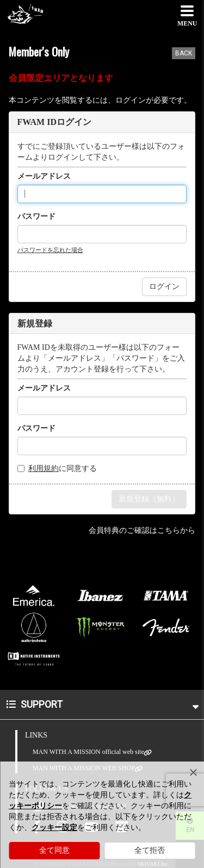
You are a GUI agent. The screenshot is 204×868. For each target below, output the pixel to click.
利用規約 (44, 468)
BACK (184, 53)
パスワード (36, 216)
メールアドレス (44, 176)
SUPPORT (102, 704)
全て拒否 (150, 850)
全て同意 (54, 850)
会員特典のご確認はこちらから (142, 530)
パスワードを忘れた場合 (50, 250)
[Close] (193, 772)
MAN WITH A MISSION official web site (88, 752)
